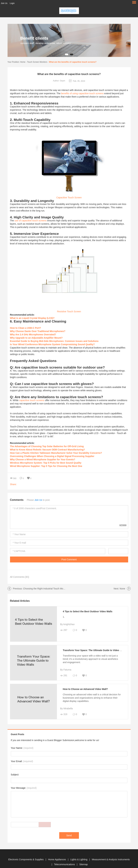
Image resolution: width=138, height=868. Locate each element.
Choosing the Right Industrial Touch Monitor (45, 589)
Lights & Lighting (79, 859)
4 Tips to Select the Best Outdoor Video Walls (88, 611)
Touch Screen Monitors (37, 62)
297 (64, 630)
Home (23, 62)
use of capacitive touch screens (31, 221)
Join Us (4, 3)
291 (64, 676)
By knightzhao (67, 624)
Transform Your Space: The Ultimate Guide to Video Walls (94, 650)
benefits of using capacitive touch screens (82, 93)
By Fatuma (66, 670)
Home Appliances (57, 859)
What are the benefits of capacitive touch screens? (73, 62)
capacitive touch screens (32, 400)
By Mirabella (67, 708)
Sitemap (83, 864)
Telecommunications (65, 864)
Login (12, 3)
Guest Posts (18, 734)
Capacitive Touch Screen (69, 198)
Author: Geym (59, 81)
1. (64, 617)
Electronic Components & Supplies (26, 859)
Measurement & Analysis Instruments (111, 859)
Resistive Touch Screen (69, 311)
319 (64, 714)
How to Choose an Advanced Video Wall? (85, 689)
